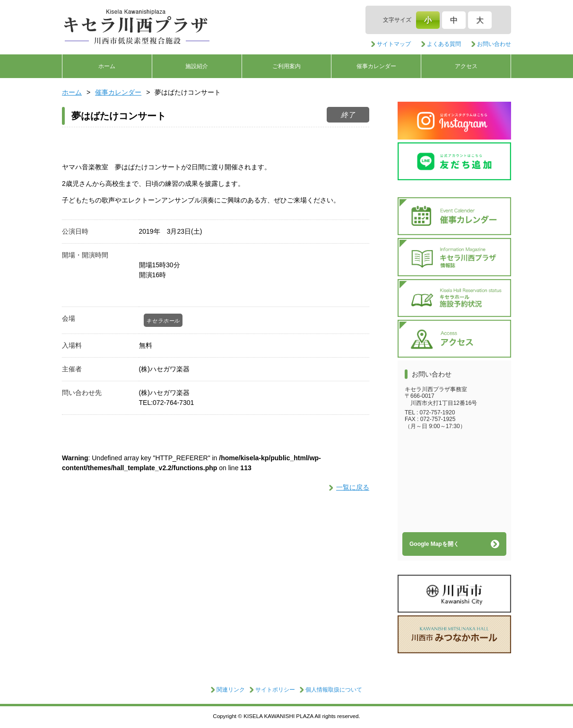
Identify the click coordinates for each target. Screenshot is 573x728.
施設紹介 (197, 66)
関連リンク (231, 690)
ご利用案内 (286, 66)
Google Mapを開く (434, 544)
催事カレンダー (376, 66)
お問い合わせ (494, 44)
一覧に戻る (353, 487)
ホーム (107, 66)
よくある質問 (444, 44)
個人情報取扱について (334, 690)
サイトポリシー (275, 690)
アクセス (466, 66)
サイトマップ (394, 44)
